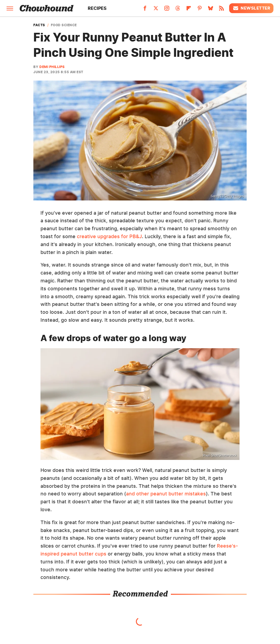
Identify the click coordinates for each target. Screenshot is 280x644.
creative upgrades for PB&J (109, 236)
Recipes (97, 8)
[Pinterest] (200, 10)
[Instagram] (167, 10)
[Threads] (178, 10)
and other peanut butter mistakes (166, 494)
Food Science (64, 25)
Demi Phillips (52, 67)
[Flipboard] (189, 10)
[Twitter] (156, 10)
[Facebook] (145, 10)
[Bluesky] (211, 10)
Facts (39, 25)
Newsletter (251, 8)
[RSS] (221, 10)
